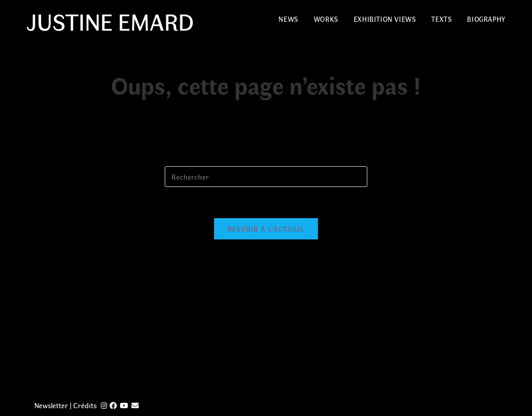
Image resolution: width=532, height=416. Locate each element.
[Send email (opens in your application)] (135, 405)
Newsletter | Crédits (65, 405)
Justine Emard (110, 21)
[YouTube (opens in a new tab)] (124, 405)
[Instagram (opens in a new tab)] (104, 405)
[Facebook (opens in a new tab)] (113, 405)
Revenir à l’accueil (266, 229)
